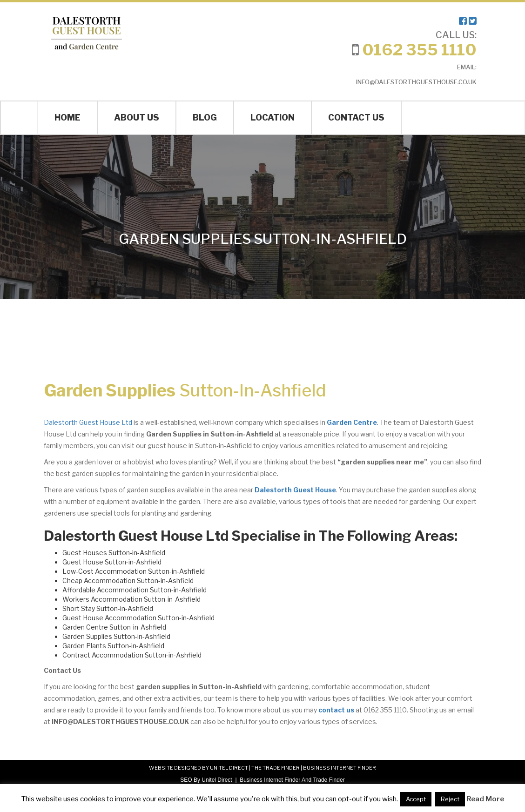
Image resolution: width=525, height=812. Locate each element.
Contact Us (356, 117)
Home (67, 117)
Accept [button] (416, 799)
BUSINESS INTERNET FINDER (340, 768)
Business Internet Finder (270, 780)
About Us (137, 117)
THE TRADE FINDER (276, 768)
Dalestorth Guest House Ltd (88, 422)
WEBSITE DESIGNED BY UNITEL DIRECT (199, 768)
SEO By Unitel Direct (206, 780)
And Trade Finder (322, 780)
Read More (485, 799)
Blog (205, 117)
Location (273, 117)
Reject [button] (450, 799)
